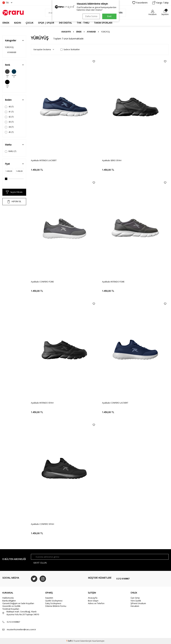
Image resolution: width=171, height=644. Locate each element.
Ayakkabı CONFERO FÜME (42, 282)
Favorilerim (140, 3)
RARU (11, 151)
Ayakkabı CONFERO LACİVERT (115, 403)
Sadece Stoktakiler (70, 50)
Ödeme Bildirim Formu (56, 606)
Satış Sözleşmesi (53, 603)
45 (9, 132)
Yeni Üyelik (136, 601)
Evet (109, 16)
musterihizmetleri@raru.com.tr (21, 630)
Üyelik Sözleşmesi (54, 601)
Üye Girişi (135, 598)
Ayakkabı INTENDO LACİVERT (44, 161)
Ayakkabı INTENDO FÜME (113, 282)
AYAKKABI (91, 32)
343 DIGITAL (65, 23)
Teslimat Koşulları (11, 609)
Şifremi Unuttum (138, 603)
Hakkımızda (8, 598)
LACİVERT (14, 73)
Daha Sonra (91, 16)
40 (9, 107)
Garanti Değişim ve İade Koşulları (18, 603)
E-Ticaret (76, 641)
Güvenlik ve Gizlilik (11, 606)
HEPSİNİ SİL (14, 202)
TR (7, 3)
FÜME (7, 73)
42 (9, 117)
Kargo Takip (160, 3)
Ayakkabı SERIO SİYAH (112, 161)
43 (9, 122)
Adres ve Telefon (96, 603)
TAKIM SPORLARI (103, 23)
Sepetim (49, 598)
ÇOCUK (29, 23)
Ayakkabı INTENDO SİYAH (42, 403)
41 (9, 112)
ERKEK (6, 23)
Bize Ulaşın (93, 601)
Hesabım (135, 606)
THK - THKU (83, 23)
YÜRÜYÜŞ (9, 47)
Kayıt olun (40, 563)
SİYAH (7, 84)
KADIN (17, 23)
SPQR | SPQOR (46, 23)
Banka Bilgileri (9, 601)
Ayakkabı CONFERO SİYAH (42, 524)
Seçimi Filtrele (14, 192)
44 (9, 127)
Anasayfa (66, 32)
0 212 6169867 (123, 579)
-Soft (69, 641)
